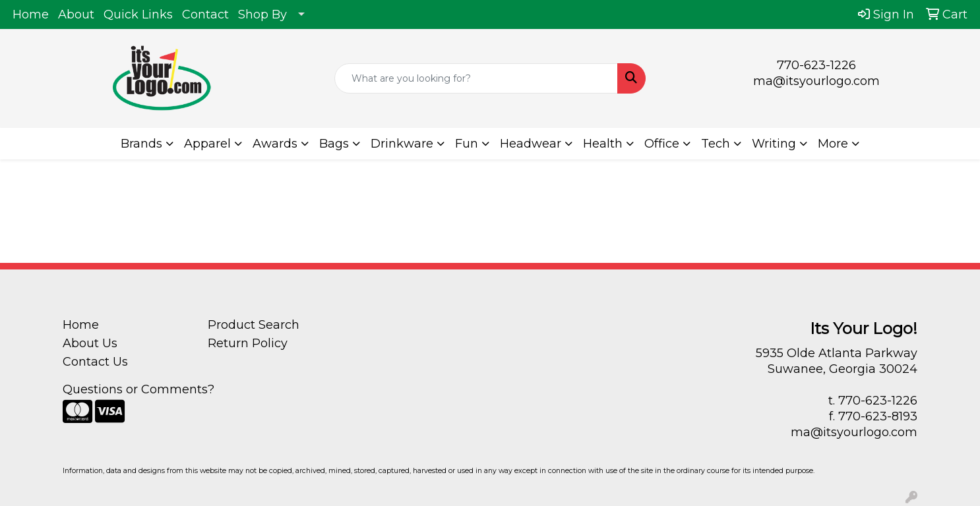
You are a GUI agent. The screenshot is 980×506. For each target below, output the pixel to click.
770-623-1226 (816, 65)
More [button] (833, 144)
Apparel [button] (207, 144)
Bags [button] (334, 144)
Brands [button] (141, 144)
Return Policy (248, 343)
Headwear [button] (531, 144)
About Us (90, 343)
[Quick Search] (476, 78)
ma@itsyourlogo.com (816, 81)
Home (31, 14)
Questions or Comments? (138, 389)
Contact (205, 14)
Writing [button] (774, 144)
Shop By (262, 14)
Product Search (254, 325)
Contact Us (95, 362)
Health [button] (603, 144)
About (76, 14)
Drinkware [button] (402, 144)
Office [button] (662, 144)
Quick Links (138, 14)
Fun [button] (467, 144)
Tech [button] (716, 144)
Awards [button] (275, 144)
